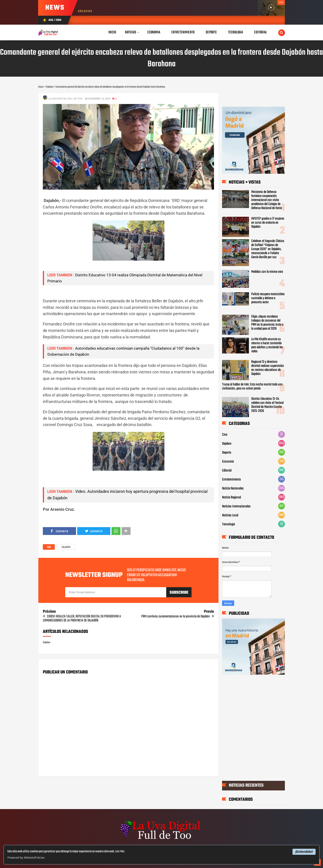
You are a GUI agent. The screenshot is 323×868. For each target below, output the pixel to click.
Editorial (227, 471)
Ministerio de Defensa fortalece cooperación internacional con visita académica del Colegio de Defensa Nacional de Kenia (267, 200)
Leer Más (120, 852)
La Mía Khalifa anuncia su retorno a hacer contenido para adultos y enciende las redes (267, 345)
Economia (228, 462)
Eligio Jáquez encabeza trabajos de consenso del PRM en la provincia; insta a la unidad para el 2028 (267, 323)
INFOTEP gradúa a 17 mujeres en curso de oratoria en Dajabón (268, 223)
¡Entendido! (304, 852)
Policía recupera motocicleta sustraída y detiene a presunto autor (268, 298)
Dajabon (66, 547)
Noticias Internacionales (236, 507)
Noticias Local (230, 515)
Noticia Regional (231, 498)
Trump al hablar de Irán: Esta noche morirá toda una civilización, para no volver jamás (252, 387)
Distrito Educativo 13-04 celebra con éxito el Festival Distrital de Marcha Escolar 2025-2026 (267, 405)
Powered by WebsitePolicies (26, 857)
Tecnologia (228, 524)
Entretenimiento (231, 480)
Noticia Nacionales (233, 489)
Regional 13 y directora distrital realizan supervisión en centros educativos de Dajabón (268, 368)
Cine (225, 435)
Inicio (112, 32)
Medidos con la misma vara (267, 272)
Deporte (227, 453)
